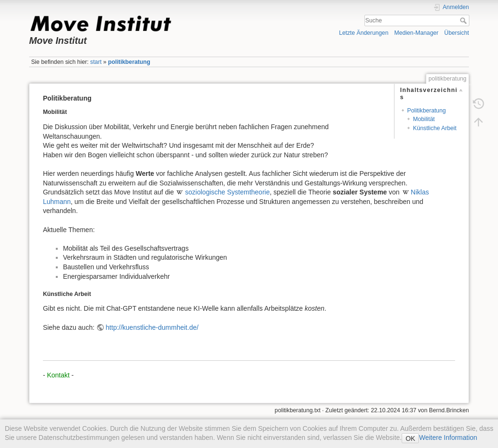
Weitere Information (448, 438)
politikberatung (129, 62)
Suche (464, 20)
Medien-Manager (417, 33)
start (96, 62)
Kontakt (58, 375)
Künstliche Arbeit (435, 128)
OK (410, 438)
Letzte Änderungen (364, 33)
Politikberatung (427, 111)
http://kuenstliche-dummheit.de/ (152, 327)
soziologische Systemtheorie (227, 192)
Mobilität (424, 119)
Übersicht (456, 33)
